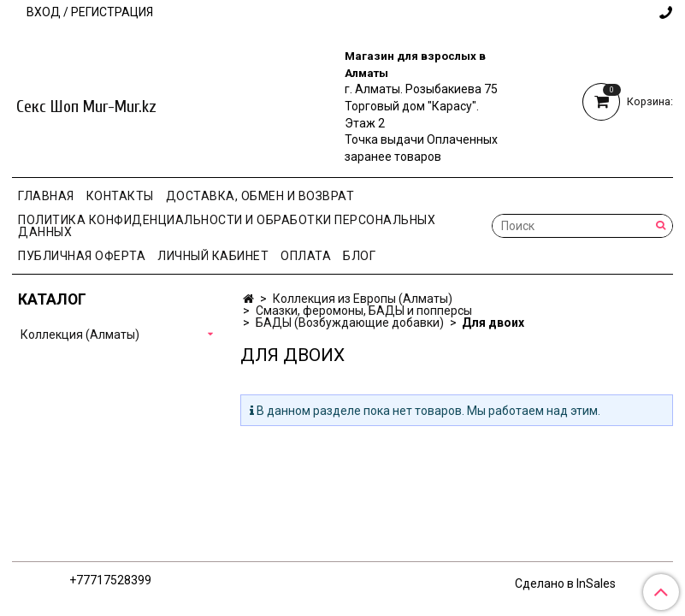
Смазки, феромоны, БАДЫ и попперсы (364, 311)
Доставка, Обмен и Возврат (260, 196)
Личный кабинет (213, 256)
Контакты (120, 196)
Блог (359, 256)
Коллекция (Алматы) (80, 335)
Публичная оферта (82, 256)
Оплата (306, 256)
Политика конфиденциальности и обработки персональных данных (227, 226)
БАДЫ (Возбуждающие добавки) (350, 323)
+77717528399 (110, 580)
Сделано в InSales (565, 583)
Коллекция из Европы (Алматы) (363, 299)
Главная (46, 196)
